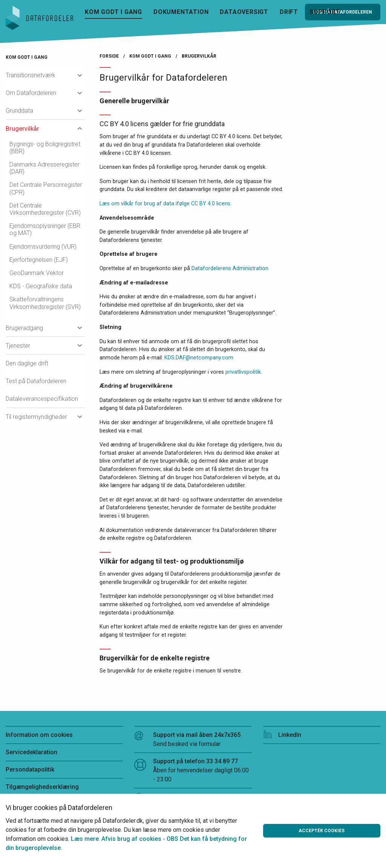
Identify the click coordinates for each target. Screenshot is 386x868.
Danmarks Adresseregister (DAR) (44, 168)
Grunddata (19, 111)
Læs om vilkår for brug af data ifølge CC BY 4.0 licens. (165, 204)
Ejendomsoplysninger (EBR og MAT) (45, 229)
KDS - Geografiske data (41, 286)
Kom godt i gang (113, 12)
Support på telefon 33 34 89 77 (193, 771)
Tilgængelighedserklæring (42, 787)
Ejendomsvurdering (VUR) (43, 247)
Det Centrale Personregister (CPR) (46, 188)
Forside (109, 56)
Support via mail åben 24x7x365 (193, 740)
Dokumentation (181, 12)
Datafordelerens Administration (230, 268)
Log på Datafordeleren (343, 12)
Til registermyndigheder (36, 417)
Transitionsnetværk (31, 75)
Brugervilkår (22, 129)
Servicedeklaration (31, 752)
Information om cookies (39, 735)
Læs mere (85, 839)
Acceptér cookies (322, 831)
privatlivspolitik (243, 372)
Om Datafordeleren (31, 93)
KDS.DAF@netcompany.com (199, 358)
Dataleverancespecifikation (42, 399)
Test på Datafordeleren (36, 381)
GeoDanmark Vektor (37, 273)
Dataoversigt (244, 12)
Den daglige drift (27, 363)
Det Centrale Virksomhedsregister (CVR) (45, 209)
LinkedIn (282, 735)
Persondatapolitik (30, 769)
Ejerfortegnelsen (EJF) (39, 260)
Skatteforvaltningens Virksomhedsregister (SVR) (45, 303)
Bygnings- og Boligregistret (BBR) (45, 148)
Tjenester (18, 346)
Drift (289, 12)
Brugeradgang (24, 328)
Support (325, 12)
